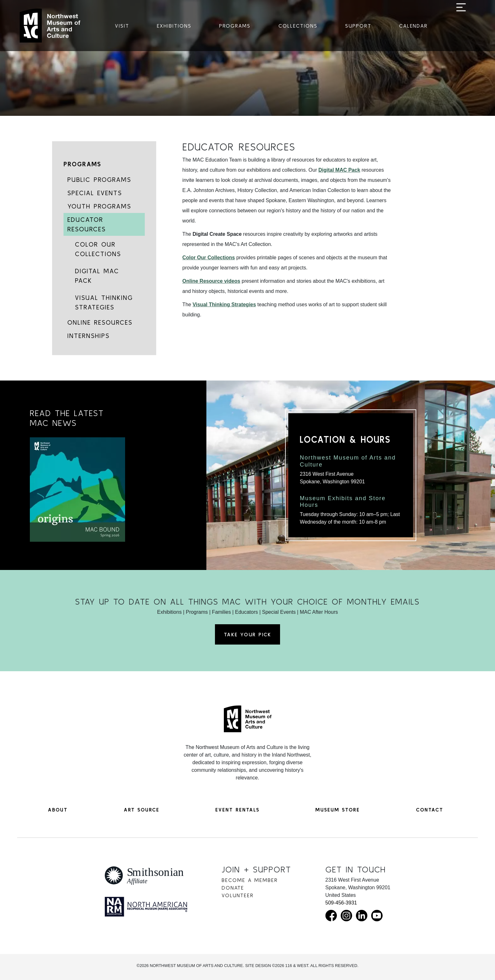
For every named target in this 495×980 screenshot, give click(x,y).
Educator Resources (87, 224)
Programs (235, 26)
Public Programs (99, 179)
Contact (430, 810)
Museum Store (338, 810)
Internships (88, 336)
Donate (233, 888)
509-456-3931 (341, 903)
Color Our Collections (98, 249)
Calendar (413, 26)
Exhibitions (174, 26)
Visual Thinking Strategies (104, 302)
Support (358, 26)
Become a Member (250, 880)
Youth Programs (99, 206)
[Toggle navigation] (461, 26)
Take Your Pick (247, 634)
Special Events (95, 193)
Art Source (142, 810)
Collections (298, 26)
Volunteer (238, 895)
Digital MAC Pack (97, 276)
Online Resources (100, 322)
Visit (122, 26)
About (58, 810)
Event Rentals (237, 810)
